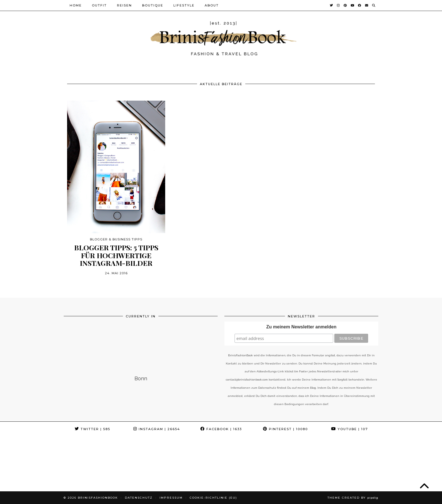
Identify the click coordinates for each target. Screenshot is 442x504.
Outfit (99, 5)
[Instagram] (339, 5)
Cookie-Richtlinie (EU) (213, 498)
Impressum (171, 498)
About (212, 5)
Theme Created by (353, 498)
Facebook (221, 429)
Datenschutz (139, 498)
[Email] (367, 5)
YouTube (350, 429)
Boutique (153, 5)
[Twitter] (332, 5)
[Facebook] (360, 5)
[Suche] (374, 5)
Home (76, 5)
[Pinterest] (345, 5)
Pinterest (285, 429)
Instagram (157, 429)
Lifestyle (184, 5)
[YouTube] (353, 5)
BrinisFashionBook (98, 498)
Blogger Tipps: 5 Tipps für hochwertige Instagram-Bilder (116, 255)
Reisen (124, 5)
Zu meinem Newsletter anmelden (301, 327)
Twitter (92, 429)
